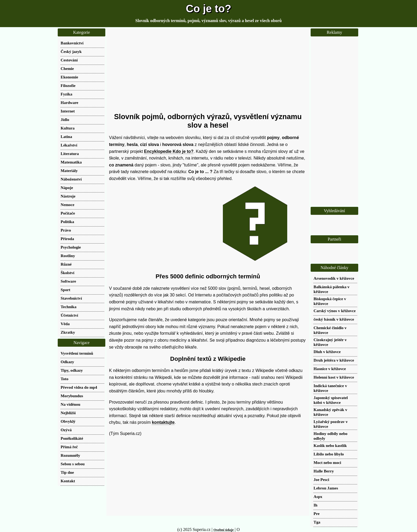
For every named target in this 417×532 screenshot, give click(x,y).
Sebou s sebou (73, 464)
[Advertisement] (208, 70)
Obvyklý (68, 421)
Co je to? (208, 9)
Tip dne (67, 472)
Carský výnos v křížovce (335, 311)
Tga (317, 522)
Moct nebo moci (327, 462)
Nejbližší (68, 413)
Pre (317, 514)
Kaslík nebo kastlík (330, 445)
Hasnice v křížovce (330, 369)
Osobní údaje (224, 530)
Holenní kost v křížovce (334, 377)
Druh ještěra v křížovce (334, 360)
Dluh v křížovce (327, 352)
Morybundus (72, 396)
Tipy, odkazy (72, 370)
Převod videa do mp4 (79, 387)
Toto (64, 379)
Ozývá (66, 430)
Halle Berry (324, 471)
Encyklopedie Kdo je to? (169, 151)
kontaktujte (163, 422)
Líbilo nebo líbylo (329, 454)
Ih (315, 505)
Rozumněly (70, 455)
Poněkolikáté (72, 438)
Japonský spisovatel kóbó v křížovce (331, 400)
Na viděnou (70, 404)
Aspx (318, 497)
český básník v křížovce (334, 319)
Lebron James (326, 488)
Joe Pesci (321, 479)
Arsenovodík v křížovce (334, 278)
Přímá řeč (69, 447)
